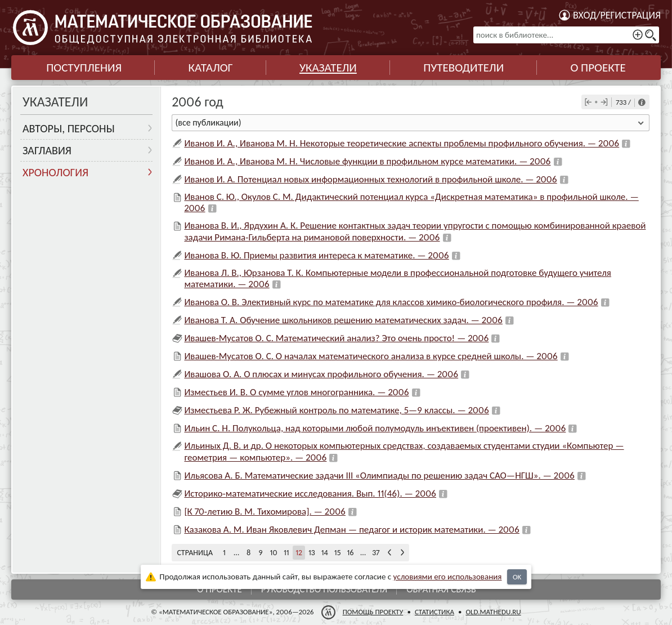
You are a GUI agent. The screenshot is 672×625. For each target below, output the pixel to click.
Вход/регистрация (617, 15)
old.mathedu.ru (493, 612)
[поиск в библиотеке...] (566, 35)
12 (299, 553)
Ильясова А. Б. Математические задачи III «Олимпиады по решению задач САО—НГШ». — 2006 (379, 476)
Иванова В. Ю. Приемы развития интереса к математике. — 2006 (316, 255)
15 (338, 553)
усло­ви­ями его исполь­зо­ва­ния (448, 577)
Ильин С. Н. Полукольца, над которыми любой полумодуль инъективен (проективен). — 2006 (375, 428)
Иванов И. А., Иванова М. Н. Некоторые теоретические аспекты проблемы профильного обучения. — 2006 (402, 143)
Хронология (55, 172)
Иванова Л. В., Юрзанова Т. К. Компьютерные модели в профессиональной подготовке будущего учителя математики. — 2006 (398, 278)
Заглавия (47, 150)
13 (312, 553)
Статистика (434, 612)
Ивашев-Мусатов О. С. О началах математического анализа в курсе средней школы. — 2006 (371, 356)
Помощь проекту (373, 612)
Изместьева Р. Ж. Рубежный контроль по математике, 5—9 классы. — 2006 (336, 410)
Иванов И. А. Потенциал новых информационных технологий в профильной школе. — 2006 (370, 179)
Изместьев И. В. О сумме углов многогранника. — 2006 (296, 392)
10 (274, 553)
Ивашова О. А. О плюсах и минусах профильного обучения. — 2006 (321, 374)
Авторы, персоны (69, 128)
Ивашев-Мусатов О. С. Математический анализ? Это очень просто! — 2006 (336, 338)
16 (350, 553)
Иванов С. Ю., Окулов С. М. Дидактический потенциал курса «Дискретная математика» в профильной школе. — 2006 (411, 202)
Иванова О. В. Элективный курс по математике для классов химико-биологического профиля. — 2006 (391, 302)
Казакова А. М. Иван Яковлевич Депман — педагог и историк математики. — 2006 (352, 530)
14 (325, 553)
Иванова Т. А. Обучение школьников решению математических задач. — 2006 (343, 320)
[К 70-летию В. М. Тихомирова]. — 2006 (265, 512)
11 (286, 553)
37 (376, 553)
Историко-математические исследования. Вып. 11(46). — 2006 (310, 494)
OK (517, 577)
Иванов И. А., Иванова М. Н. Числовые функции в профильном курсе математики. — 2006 (367, 161)
